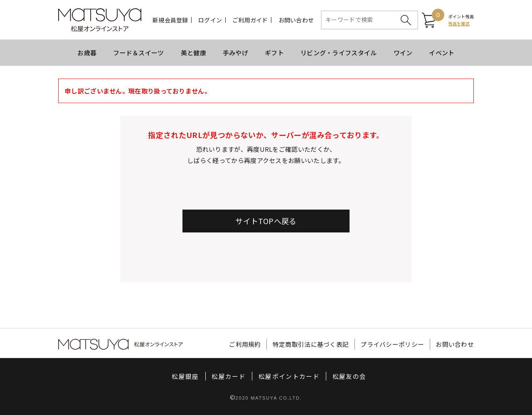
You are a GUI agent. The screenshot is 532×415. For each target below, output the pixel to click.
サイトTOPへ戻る (266, 221)
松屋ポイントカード (289, 377)
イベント (442, 53)
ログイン (210, 20)
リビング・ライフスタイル (339, 53)
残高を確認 (459, 23)
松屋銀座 (185, 377)
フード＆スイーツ (138, 53)
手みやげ (235, 53)
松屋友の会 (350, 377)
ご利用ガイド (250, 20)
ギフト (274, 53)
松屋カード (229, 377)
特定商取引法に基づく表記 (311, 345)
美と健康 (193, 53)
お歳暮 (87, 53)
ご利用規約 (245, 345)
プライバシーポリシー (392, 345)
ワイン (403, 53)
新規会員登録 (170, 20)
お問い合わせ (296, 20)
